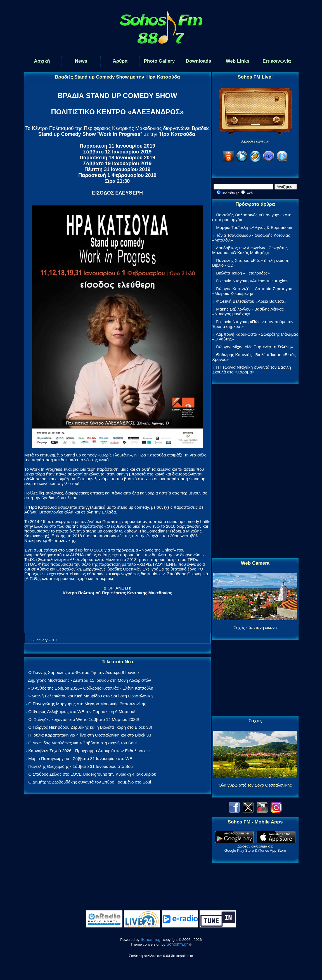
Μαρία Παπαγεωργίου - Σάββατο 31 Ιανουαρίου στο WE (80, 758)
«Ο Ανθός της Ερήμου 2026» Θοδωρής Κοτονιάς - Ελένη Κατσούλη (91, 688)
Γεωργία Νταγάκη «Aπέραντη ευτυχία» (252, 281)
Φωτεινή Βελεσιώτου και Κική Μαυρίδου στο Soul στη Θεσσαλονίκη (90, 696)
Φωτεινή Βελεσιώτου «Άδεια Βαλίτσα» (251, 301)
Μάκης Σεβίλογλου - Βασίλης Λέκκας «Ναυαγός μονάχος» (248, 311)
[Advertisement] (255, 472)
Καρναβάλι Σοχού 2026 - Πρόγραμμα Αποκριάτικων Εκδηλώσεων (89, 751)
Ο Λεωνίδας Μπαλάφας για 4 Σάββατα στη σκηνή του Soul (82, 743)
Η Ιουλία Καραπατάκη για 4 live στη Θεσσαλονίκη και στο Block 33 (90, 735)
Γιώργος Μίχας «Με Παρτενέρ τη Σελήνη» (254, 347)
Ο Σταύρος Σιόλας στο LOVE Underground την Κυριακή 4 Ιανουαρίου (92, 774)
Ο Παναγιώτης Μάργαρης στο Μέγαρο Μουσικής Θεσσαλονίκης (87, 704)
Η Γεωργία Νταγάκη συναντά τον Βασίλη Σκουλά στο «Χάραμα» (252, 370)
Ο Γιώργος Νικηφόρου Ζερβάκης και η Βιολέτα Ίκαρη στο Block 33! (90, 727)
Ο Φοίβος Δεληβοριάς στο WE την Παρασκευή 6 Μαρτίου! (82, 712)
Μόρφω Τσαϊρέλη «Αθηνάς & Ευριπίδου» (254, 227)
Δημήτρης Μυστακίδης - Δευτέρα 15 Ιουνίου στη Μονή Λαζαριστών (89, 680)
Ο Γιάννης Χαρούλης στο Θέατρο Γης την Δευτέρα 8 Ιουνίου (83, 672)
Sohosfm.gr (151, 939)
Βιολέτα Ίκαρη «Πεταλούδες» (243, 273)
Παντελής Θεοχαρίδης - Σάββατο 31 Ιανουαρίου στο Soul (81, 766)
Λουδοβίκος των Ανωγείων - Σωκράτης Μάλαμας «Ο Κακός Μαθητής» (250, 250)
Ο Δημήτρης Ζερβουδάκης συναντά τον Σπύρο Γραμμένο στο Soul (90, 782)
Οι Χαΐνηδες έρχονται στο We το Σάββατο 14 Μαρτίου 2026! (84, 719)
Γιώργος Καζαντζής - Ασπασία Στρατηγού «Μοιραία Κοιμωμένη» (252, 291)
